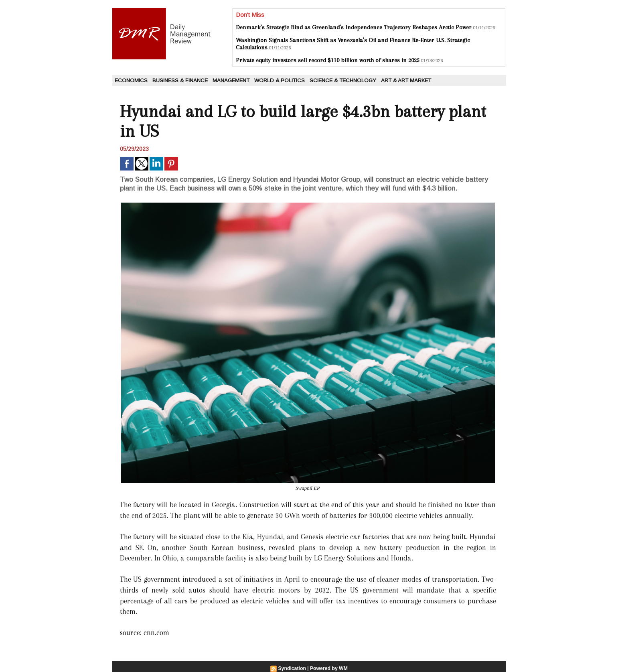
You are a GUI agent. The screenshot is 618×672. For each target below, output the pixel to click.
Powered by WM (328, 668)
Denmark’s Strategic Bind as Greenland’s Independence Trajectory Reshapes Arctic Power (354, 27)
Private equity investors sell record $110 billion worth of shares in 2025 (328, 60)
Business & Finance (180, 80)
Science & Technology (343, 80)
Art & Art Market (406, 80)
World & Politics (280, 80)
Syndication (292, 668)
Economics (131, 80)
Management (231, 80)
